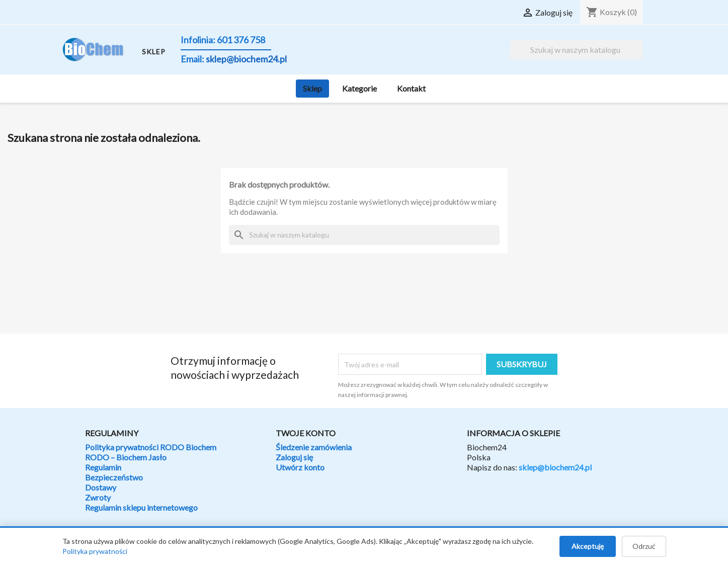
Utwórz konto (300, 467)
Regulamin (103, 467)
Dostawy (101, 487)
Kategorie (359, 88)
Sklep (312, 88)
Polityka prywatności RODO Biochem (151, 447)
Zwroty (98, 497)
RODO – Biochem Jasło (126, 457)
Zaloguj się (294, 457)
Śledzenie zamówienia (314, 447)
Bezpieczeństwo (114, 477)
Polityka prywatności (95, 551)
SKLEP (154, 52)
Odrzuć (644, 546)
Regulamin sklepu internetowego (141, 507)
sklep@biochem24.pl (555, 467)
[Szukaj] (577, 50)
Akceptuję (588, 546)
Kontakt (411, 88)
